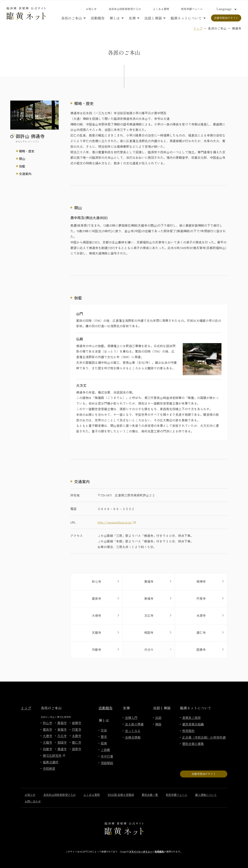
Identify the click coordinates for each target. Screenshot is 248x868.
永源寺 (77, 736)
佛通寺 (62, 749)
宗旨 (104, 730)
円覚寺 (77, 729)
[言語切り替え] (226, 9)
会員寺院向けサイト (226, 18)
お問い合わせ (33, 801)
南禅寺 (77, 723)
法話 (158, 718)
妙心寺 (47, 723)
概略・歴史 (27, 151)
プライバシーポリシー (141, 851)
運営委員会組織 (193, 724)
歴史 (104, 736)
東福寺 (62, 729)
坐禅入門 (131, 718)
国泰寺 (77, 749)
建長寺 (47, 729)
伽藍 (22, 166)
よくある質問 (161, 9)
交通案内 (25, 174)
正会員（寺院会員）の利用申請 (204, 737)
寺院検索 (49, 768)
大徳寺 (47, 736)
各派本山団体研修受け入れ (125, 9)
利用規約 (188, 731)
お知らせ (91, 9)
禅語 (158, 724)
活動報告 (98, 18)
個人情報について (206, 795)
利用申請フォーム (192, 9)
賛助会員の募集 (193, 744)
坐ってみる (133, 731)
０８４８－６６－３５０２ (116, 509)
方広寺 (62, 736)
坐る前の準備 (134, 724)
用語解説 (107, 763)
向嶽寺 (47, 749)
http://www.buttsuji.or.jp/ (115, 522)
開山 (22, 159)
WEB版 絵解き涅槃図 (121, 795)
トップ (198, 28)
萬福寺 (62, 723)
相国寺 (62, 742)
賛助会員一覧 (150, 795)
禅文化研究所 (54, 755)
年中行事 (107, 756)
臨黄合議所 (51, 762)
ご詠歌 (105, 750)
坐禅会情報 (133, 737)
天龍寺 (47, 742)
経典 (104, 743)
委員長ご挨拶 (191, 718)
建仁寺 (77, 742)
